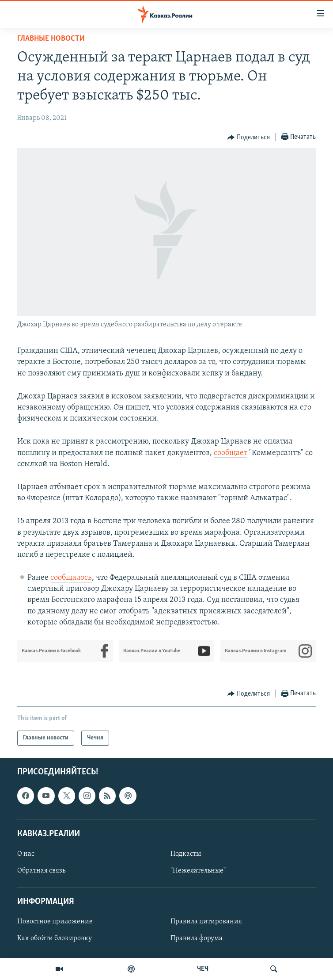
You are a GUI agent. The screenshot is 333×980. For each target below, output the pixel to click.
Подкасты (186, 854)
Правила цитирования (206, 922)
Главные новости (51, 39)
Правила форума (197, 939)
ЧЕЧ (203, 969)
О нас (26, 854)
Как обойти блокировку (55, 939)
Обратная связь (41, 871)
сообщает (231, 453)
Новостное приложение (55, 922)
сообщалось (71, 578)
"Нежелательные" (198, 871)
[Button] (249, 138)
